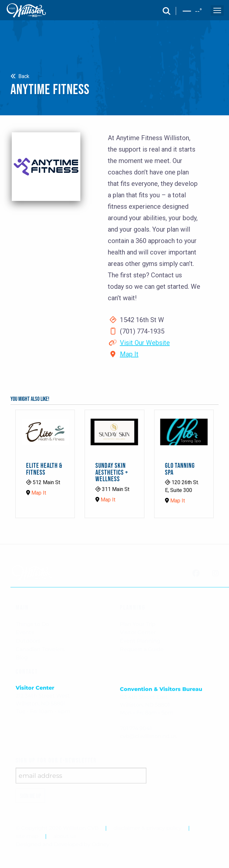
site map (27, 836)
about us (65, 836)
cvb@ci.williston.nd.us (148, 736)
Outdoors (28, 641)
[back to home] (26, 10)
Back (20, 76)
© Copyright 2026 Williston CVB (57, 828)
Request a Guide (142, 649)
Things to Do (32, 624)
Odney (101, 844)
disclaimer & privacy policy (147, 828)
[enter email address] (81, 776)
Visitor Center (138, 632)
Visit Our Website (145, 343)
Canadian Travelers (40, 649)
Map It (129, 354)
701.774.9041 (136, 728)
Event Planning (140, 641)
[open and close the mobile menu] (217, 10)
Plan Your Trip (138, 624)
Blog (22, 657)
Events (25, 632)
